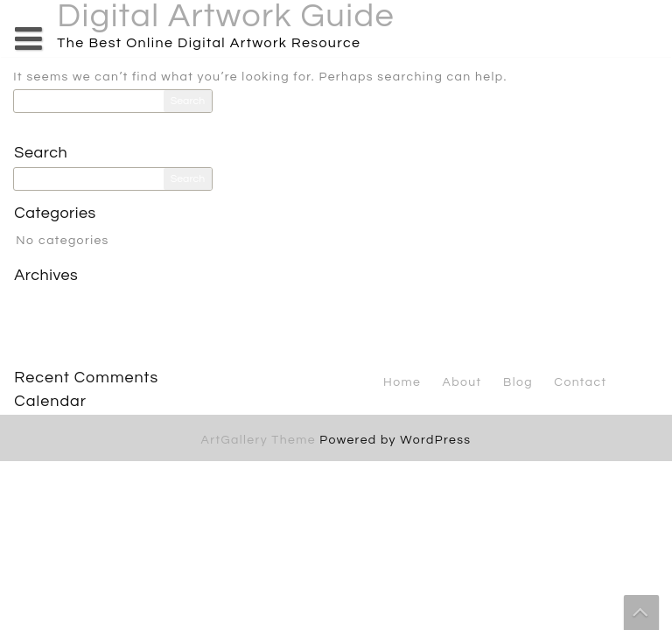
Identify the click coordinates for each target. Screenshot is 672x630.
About (462, 382)
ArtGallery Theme (261, 440)
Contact (580, 382)
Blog (518, 382)
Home (402, 382)
